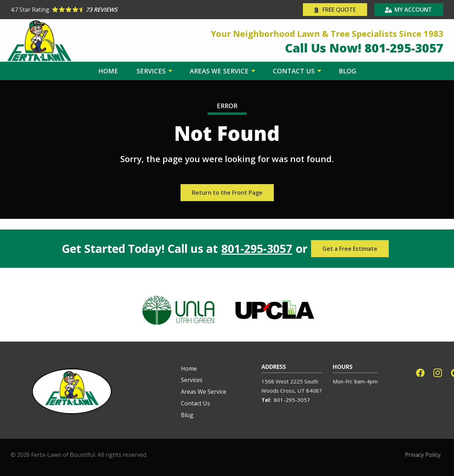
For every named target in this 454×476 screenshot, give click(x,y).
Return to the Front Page (227, 193)
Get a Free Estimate (350, 249)
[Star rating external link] (119, 10)
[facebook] (420, 372)
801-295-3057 (257, 249)
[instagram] (438, 372)
